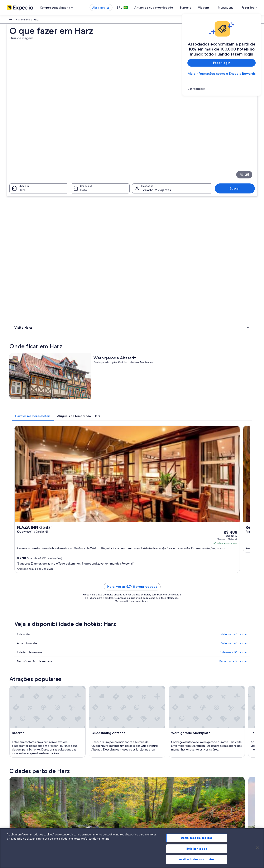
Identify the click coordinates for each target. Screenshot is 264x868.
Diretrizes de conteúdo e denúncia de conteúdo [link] (164, 798)
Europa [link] (11, 20)
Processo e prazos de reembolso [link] (219, 785)
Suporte (201, 8)
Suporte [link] (206, 771)
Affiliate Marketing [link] (17, 811)
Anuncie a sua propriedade (169, 8)
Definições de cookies (197, 838)
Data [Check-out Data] (82, 131)
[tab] (94, 231)
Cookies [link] (141, 771)
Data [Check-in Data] (20, 131)
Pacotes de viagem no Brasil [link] (87, 791)
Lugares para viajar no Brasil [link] (87, 771)
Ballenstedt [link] (203, 663)
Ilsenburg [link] (202, 655)
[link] (222, 89)
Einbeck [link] (79, 655)
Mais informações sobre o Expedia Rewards (222, 74)
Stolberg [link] (140, 663)
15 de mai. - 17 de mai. (233, 410)
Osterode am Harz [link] (209, 670)
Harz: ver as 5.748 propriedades (163, 340)
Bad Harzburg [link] (83, 639)
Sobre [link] (10, 771)
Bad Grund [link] (20, 670)
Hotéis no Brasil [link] (80, 778)
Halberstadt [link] (21, 647)
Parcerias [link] (12, 791)
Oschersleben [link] (83, 670)
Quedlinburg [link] (143, 655)
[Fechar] (257, 848)
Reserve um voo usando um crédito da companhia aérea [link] (230, 793)
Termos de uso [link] (145, 785)
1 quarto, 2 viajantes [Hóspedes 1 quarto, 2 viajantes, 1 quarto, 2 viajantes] (156, 131)
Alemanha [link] (24, 20)
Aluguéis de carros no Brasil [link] (87, 805)
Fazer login (249, 8)
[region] (132, 848)
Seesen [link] (78, 663)
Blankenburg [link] (204, 647)
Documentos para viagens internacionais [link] (224, 801)
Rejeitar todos (197, 849)
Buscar (237, 129)
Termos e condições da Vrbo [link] (152, 791)
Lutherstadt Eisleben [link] (27, 663)
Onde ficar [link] (21, 181)
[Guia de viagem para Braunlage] (93, 593)
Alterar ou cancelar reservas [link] (216, 778)
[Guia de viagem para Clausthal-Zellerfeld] (186, 593)
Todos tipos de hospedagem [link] (88, 811)
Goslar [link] (200, 639)
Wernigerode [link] (83, 647)
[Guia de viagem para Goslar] (233, 593)
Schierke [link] (18, 655)
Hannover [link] (141, 670)
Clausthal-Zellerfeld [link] (149, 639)
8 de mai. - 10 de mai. (234, 401)
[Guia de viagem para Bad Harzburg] (139, 593)
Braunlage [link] (20, 639)
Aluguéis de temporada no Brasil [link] (90, 785)
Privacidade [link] (143, 778)
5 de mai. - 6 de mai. (234, 392)
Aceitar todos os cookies (197, 859)
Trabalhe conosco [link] (17, 778)
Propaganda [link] (14, 805)
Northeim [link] (141, 647)
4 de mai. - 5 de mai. (234, 383)
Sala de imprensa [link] (17, 798)
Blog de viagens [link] (81, 818)
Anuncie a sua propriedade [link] (22, 785)
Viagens (219, 8)
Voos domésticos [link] (81, 798)
